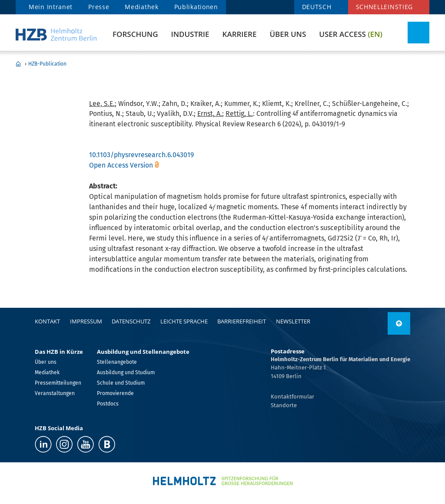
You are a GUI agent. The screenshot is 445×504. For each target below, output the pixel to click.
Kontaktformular (292, 397)
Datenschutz (131, 321)
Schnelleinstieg (385, 7)
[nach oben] (399, 323)
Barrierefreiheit (242, 321)
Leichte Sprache (184, 321)
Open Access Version (121, 165)
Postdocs (108, 404)
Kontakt (47, 321)
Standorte (284, 405)
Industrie (190, 34)
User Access (351, 34)
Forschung (135, 34)
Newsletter (293, 321)
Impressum (86, 321)
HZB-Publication (47, 64)
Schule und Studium (121, 383)
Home (18, 64)
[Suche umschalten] (418, 33)
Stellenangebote (117, 362)
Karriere (240, 34)
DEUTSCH (317, 7)
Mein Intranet (51, 7)
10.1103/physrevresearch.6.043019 (141, 155)
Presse (99, 7)
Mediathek (141, 7)
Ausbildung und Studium (126, 372)
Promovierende (115, 393)
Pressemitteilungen (58, 383)
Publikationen (196, 7)
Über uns (288, 34)
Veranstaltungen (55, 393)
